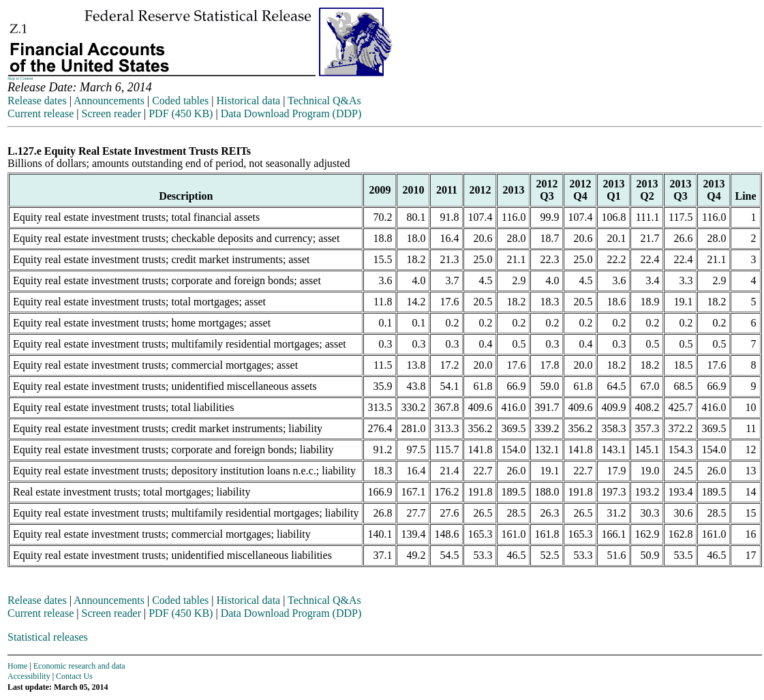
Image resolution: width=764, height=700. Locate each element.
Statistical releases (48, 637)
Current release (41, 113)
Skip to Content (20, 78)
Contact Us (74, 676)
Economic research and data (79, 666)
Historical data (248, 101)
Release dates (37, 101)
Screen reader (111, 113)
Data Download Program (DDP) (291, 113)
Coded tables (180, 101)
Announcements (109, 101)
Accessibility (29, 676)
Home (17, 666)
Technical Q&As (324, 101)
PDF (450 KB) (181, 113)
